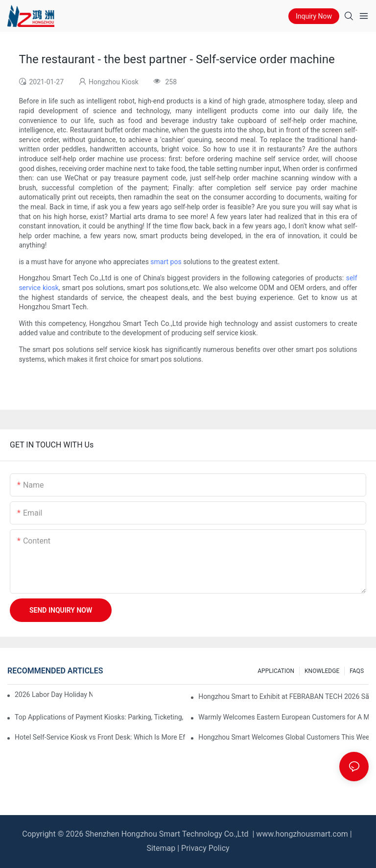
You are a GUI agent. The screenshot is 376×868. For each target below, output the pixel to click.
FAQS (357, 671)
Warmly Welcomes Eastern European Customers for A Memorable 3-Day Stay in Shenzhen (283, 717)
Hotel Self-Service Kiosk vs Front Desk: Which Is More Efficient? (100, 737)
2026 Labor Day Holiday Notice (54, 694)
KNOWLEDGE (322, 671)
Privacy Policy (205, 848)
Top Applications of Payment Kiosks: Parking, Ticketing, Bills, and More (100, 717)
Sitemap (161, 848)
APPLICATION (276, 671)
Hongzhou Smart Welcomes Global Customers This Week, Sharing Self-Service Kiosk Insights (283, 737)
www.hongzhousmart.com (302, 834)
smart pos (166, 262)
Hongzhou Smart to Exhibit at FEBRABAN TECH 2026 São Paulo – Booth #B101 (283, 696)
